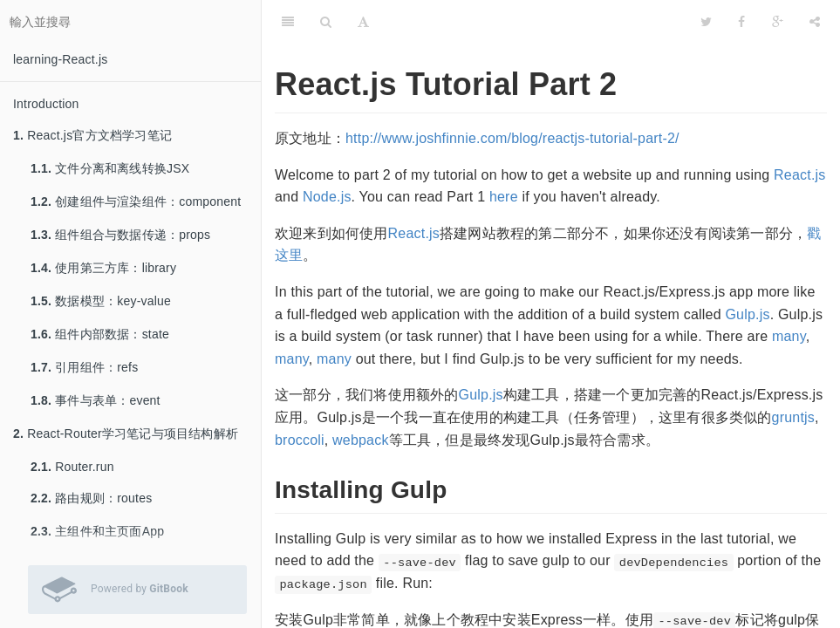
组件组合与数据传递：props (120, 235)
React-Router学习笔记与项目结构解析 (126, 433)
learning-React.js (60, 59)
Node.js (327, 197)
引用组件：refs (84, 367)
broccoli (300, 440)
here (504, 197)
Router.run (72, 467)
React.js (799, 175)
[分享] (815, 22)
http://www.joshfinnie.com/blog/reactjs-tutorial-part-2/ (512, 138)
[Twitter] (706, 22)
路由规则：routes (91, 498)
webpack (361, 440)
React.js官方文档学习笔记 (92, 135)
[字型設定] (363, 22)
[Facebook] (741, 22)
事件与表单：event (96, 400)
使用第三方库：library (103, 268)
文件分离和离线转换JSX (110, 168)
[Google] (778, 22)
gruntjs (793, 417)
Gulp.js (747, 314)
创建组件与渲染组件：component (136, 201)
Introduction (46, 104)
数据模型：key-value (101, 301)
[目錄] (288, 22)
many (789, 336)
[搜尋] (326, 22)
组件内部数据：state (100, 334)
